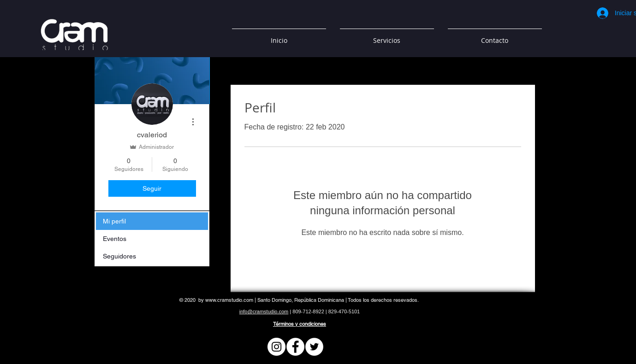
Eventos (115, 239)
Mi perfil (114, 221)
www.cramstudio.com (229, 300)
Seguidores (119, 256)
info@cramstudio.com (264, 311)
